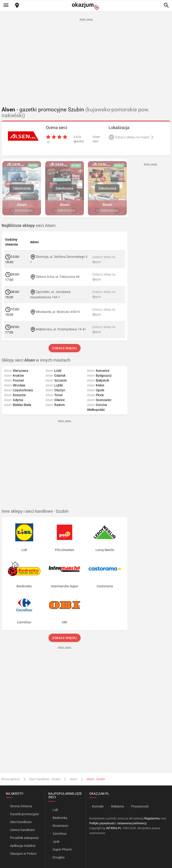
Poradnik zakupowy (24, 838)
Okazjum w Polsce (23, 854)
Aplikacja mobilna (23, 846)
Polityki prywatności (102, 823)
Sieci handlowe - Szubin (45, 779)
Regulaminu (152, 818)
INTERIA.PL (114, 828)
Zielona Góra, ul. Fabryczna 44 (58, 277)
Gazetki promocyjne (24, 814)
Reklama (117, 806)
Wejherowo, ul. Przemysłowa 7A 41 (61, 329)
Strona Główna (21, 806)
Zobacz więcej (64, 348)
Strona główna (10, 779)
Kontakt (98, 806)
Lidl (55, 810)
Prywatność (140, 806)
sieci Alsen (29, 226)
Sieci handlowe (21, 822)
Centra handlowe (22, 830)
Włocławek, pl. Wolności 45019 (58, 312)
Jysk (56, 841)
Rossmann (60, 826)
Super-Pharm (62, 849)
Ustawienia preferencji (132, 823)
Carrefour (60, 834)
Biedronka (60, 818)
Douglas (59, 857)
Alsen (73, 779)
